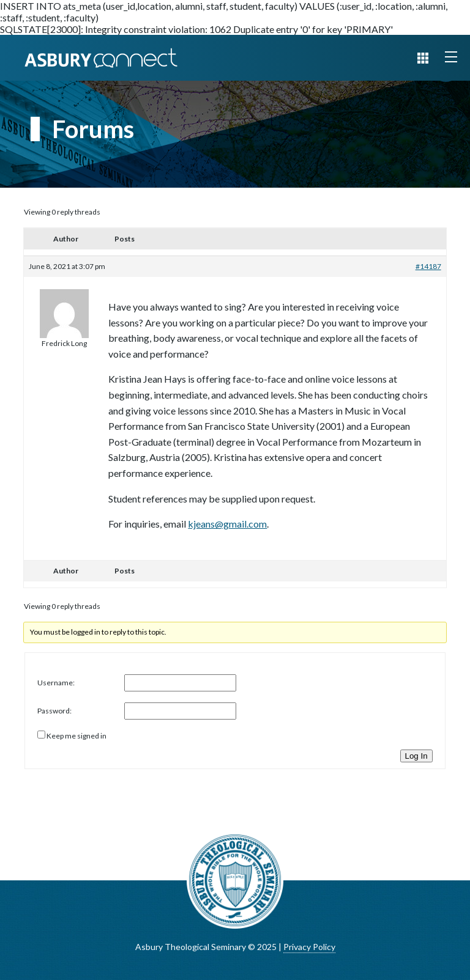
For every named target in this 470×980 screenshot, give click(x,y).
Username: (56, 683)
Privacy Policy (309, 947)
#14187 (428, 266)
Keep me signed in (76, 736)
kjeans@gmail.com (227, 524)
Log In (416, 756)
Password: (54, 711)
